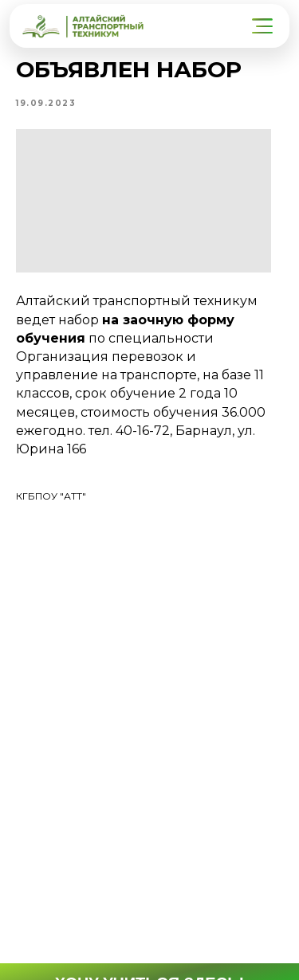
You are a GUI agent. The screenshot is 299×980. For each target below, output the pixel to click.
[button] (264, 26)
